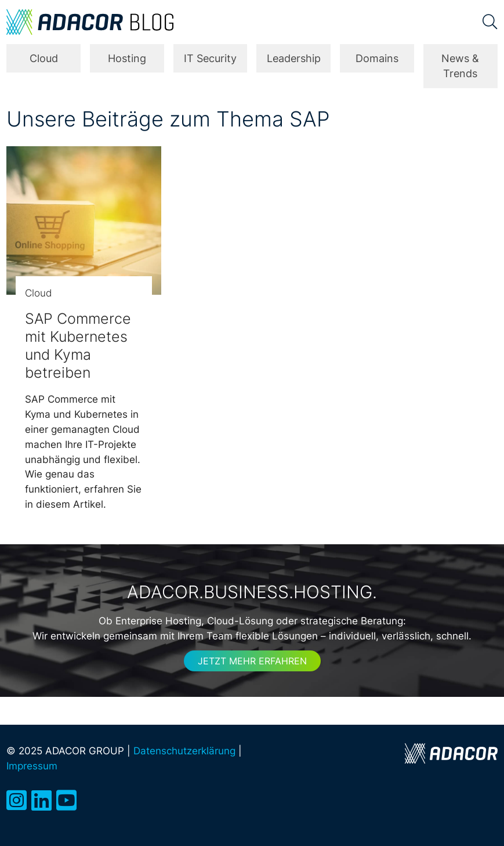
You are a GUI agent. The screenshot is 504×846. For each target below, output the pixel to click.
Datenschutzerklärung (184, 751)
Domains (377, 58)
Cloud (44, 58)
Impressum (32, 766)
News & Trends (460, 66)
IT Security (210, 58)
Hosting (127, 58)
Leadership (294, 58)
